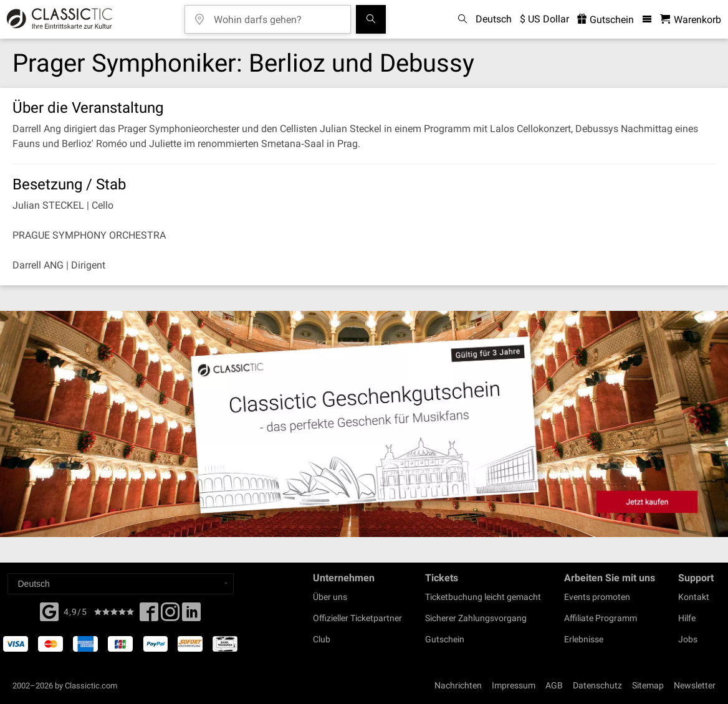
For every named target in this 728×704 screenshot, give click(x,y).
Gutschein (445, 639)
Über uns (330, 597)
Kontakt (694, 597)
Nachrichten (458, 685)
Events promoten (597, 597)
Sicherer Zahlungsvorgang (476, 618)
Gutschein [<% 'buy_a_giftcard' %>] (606, 20)
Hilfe (687, 618)
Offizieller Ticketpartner (357, 618)
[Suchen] (371, 19)
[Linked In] (191, 616)
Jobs (688, 639)
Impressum (514, 685)
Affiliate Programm (601, 618)
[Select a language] (121, 584)
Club (322, 639)
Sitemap (648, 685)
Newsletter (695, 685)
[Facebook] (49, 611)
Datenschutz (597, 685)
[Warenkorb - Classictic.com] (691, 20)
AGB (554, 685)
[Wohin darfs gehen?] (277, 15)
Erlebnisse (584, 639)
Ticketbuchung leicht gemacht (483, 597)
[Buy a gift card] (364, 424)
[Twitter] (170, 616)
